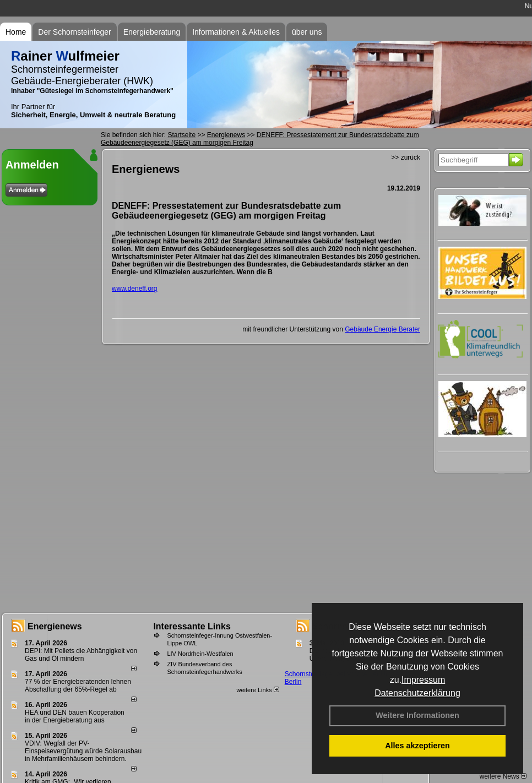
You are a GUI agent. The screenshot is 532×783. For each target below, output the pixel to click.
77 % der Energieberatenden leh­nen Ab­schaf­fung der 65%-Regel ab (78, 686)
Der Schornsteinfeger (74, 32)
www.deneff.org (135, 289)
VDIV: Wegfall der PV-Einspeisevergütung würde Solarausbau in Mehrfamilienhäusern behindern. (83, 751)
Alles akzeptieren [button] (417, 746)
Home (16, 32)
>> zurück (406, 157)
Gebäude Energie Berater (382, 329)
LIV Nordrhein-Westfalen (200, 654)
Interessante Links (192, 626)
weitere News (503, 776)
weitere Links (257, 690)
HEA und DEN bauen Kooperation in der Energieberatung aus (75, 716)
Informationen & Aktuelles (236, 32)
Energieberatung (152, 32)
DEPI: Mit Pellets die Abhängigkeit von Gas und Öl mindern (81, 655)
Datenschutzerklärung (417, 693)
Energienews (55, 626)
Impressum (423, 680)
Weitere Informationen (417, 715)
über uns (307, 32)
